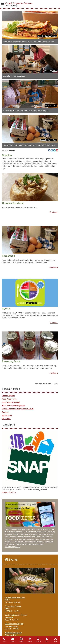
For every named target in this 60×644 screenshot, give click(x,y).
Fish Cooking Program (13, 606)
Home (4, 150)
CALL (4, 640)
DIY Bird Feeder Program (14, 624)
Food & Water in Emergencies (14, 406)
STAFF (47, 640)
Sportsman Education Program (16, 615)
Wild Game (6, 419)
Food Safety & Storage (11, 402)
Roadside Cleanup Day (13, 633)
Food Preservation (9, 399)
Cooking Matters (51, 36)
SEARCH (38, 640)
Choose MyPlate (8, 396)
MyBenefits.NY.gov (9, 492)
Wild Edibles (7, 415)
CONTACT (13, 640)
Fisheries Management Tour (15, 597)
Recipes (5, 412)
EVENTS (21, 640)
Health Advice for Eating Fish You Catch (18, 409)
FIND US (30, 640)
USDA (54, 71)
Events (11, 560)
